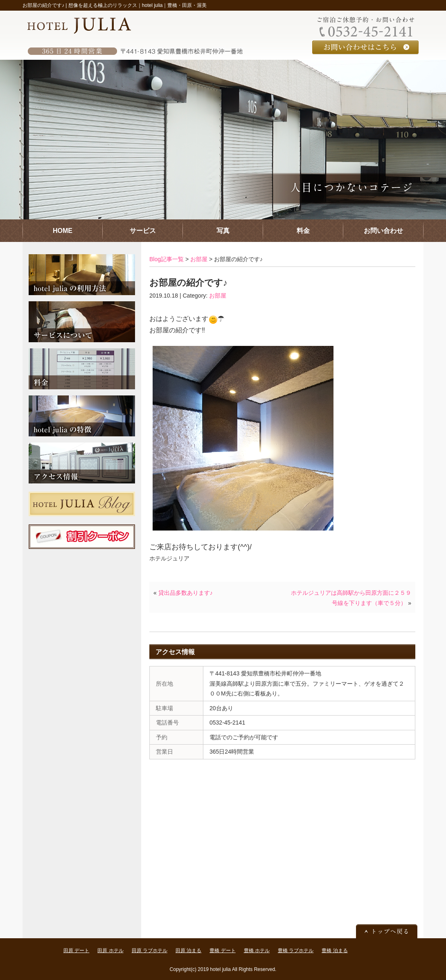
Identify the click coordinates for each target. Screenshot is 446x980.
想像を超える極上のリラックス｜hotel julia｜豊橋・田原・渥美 (138, 5)
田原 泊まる (188, 951)
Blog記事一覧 (167, 259)
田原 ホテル (110, 951)
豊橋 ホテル (257, 951)
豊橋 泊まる (334, 951)
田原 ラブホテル (150, 951)
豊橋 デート (222, 951)
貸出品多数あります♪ (186, 593)
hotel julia (220, 969)
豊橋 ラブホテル (296, 951)
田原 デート (76, 951)
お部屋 (199, 259)
